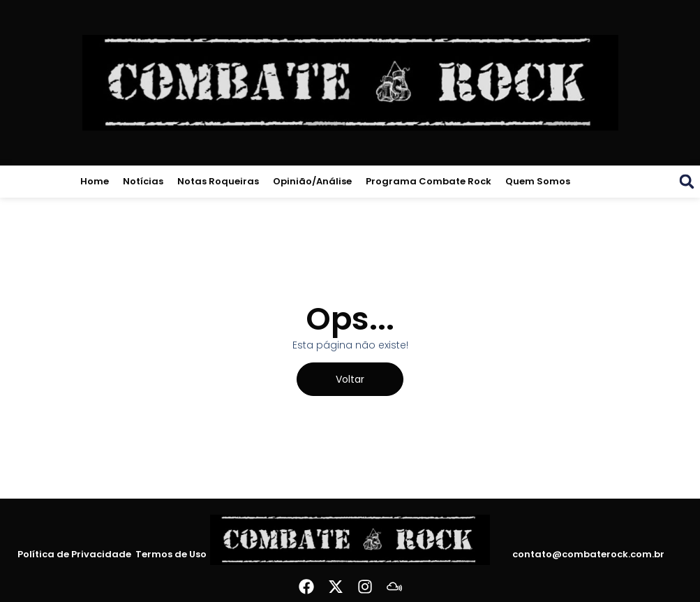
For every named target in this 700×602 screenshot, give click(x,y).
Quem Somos (538, 181)
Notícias (143, 181)
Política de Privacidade (76, 554)
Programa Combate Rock (429, 181)
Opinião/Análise (312, 181)
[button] (687, 182)
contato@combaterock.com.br (588, 554)
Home (95, 181)
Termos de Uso (169, 554)
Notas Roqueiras (218, 181)
